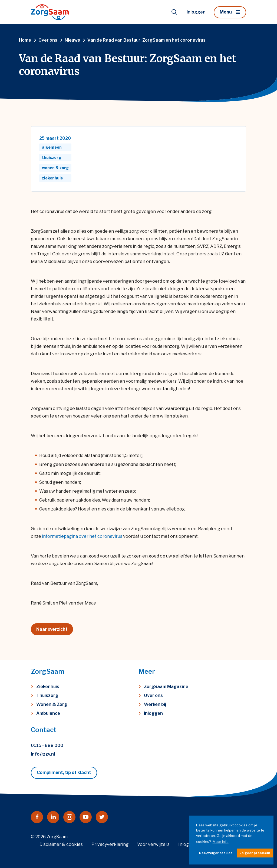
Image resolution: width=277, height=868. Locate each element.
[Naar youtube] (86, 817)
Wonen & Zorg (52, 704)
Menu (226, 12)
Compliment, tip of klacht (64, 772)
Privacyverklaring (110, 844)
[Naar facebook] (37, 817)
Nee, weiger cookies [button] (216, 853)
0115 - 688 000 (47, 745)
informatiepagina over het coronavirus (82, 536)
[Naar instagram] (69, 817)
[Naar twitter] (102, 817)
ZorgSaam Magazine (166, 687)
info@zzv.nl (43, 754)
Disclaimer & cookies (61, 844)
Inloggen (196, 12)
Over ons (153, 695)
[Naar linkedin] (53, 817)
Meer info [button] (221, 842)
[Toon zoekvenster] (174, 12)
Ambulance (48, 713)
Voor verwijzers (153, 844)
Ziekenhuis (48, 687)
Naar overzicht (52, 629)
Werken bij (155, 704)
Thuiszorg (47, 695)
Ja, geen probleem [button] (255, 853)
